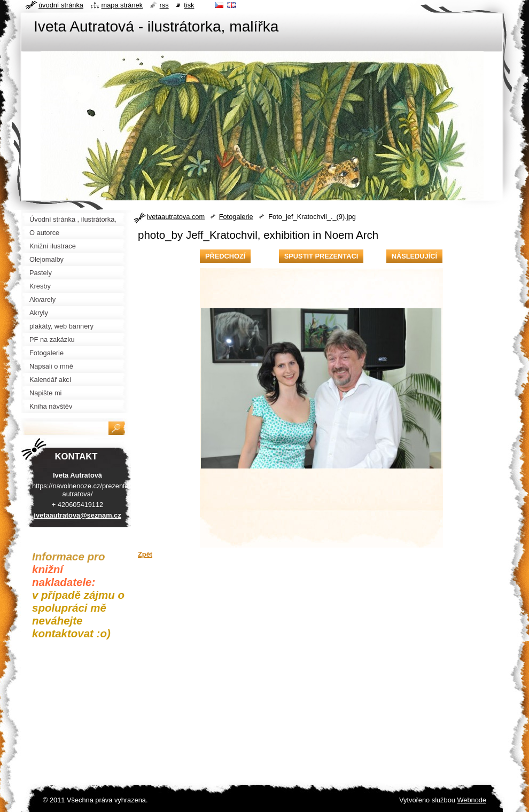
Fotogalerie (236, 217)
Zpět (145, 554)
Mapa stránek (122, 5)
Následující (414, 256)
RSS (164, 5)
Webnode (472, 800)
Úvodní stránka (61, 5)
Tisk (189, 5)
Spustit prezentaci (321, 256)
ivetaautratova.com (176, 217)
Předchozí (225, 256)
